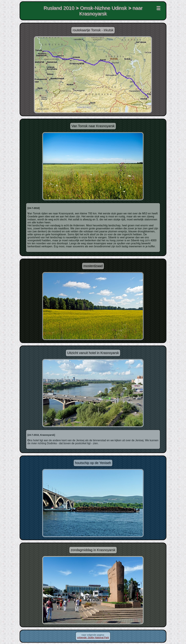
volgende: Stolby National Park (93, 638)
